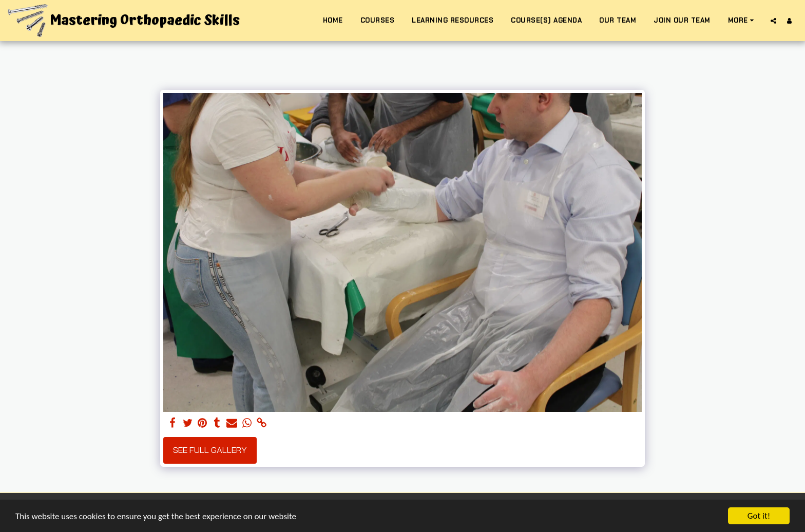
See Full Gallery (210, 450)
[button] (773, 21)
